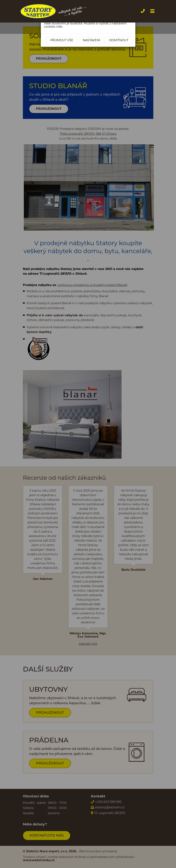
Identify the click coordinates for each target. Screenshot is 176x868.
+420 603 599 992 (146, 11)
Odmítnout (119, 40)
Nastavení (91, 40)
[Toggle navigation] (152, 11)
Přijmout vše (62, 40)
